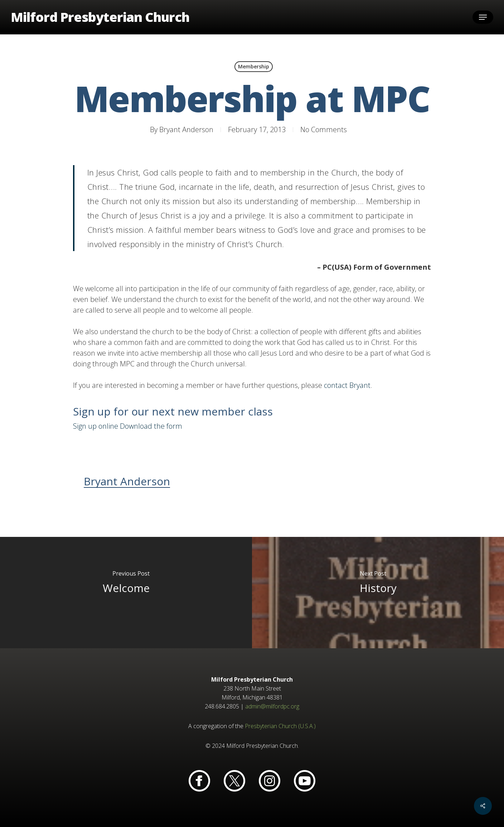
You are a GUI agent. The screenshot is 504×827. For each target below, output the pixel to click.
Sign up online (96, 426)
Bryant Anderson (186, 129)
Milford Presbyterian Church (100, 17)
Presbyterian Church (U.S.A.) (280, 726)
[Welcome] (126, 593)
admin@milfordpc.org (272, 706)
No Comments (324, 129)
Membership (254, 66)
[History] (378, 593)
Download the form (151, 426)
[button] (483, 17)
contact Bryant (347, 385)
